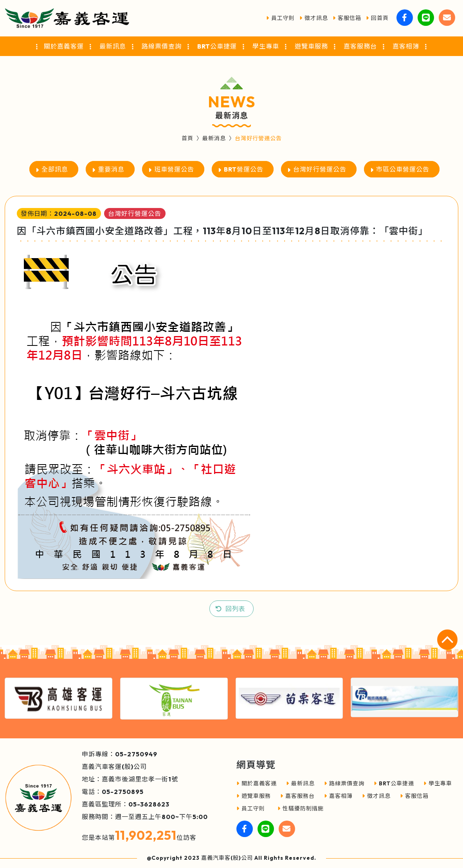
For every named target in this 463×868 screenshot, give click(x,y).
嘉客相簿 (338, 796)
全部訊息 (55, 169)
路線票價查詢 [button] (162, 46)
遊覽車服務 (254, 796)
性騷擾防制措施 (301, 808)
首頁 (187, 138)
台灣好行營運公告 (320, 169)
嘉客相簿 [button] (406, 46)
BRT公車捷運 (394, 783)
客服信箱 (347, 18)
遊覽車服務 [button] (311, 46)
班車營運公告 (174, 169)
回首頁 (377, 18)
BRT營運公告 (244, 169)
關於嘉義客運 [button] (64, 46)
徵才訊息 (314, 18)
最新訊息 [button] (113, 46)
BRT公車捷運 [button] (217, 46)
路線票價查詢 (344, 783)
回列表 (235, 609)
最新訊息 (300, 783)
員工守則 (280, 18)
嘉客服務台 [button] (360, 46)
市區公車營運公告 (403, 169)
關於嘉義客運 (257, 783)
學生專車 (438, 783)
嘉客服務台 (297, 796)
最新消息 (214, 138)
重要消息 (111, 169)
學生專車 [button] (266, 46)
